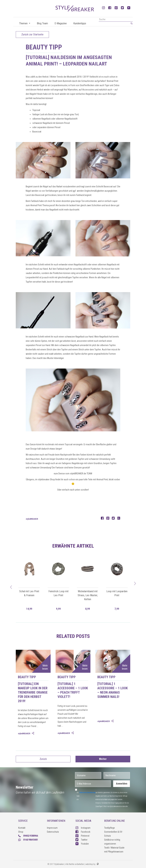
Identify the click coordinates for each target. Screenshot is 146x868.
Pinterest (82, 836)
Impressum (52, 828)
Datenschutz (53, 832)
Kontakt (22, 828)
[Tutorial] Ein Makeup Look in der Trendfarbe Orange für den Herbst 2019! (33, 692)
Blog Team (42, 23)
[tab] (33, 733)
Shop (21, 832)
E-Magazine (61, 23)
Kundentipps (80, 23)
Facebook (83, 832)
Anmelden (122, 784)
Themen (24, 23)
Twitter (81, 840)
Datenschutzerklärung (87, 793)
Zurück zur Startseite (32, 34)
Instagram (83, 828)
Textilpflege (110, 828)
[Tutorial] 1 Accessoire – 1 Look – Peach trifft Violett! (73, 690)
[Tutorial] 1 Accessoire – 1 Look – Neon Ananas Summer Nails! (113, 690)
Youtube (82, 844)
